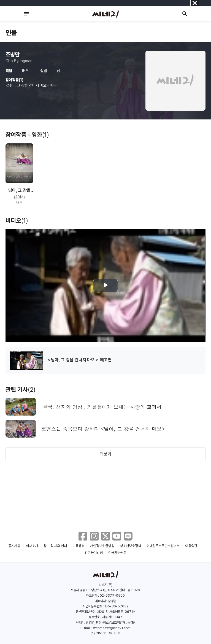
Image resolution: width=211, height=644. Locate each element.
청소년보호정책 (130, 546)
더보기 (105, 454)
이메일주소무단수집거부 (163, 546)
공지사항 (14, 546)
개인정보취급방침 (102, 546)
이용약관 (191, 546)
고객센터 (79, 546)
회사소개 (32, 546)
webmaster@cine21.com (112, 628)
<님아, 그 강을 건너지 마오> (27, 85)
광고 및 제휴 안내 (55, 546)
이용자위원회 (117, 552)
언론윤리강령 (94, 552)
